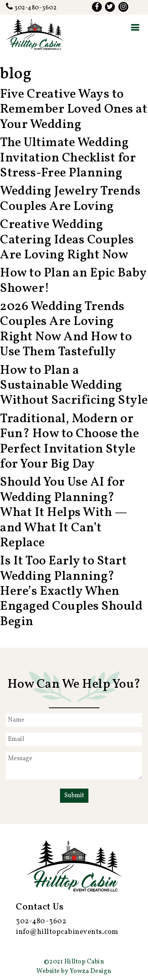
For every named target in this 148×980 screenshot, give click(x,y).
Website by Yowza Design (74, 971)
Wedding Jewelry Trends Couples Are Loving (70, 199)
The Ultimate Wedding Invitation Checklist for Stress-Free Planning (68, 158)
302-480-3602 (31, 8)
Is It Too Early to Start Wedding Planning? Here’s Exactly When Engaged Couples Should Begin (71, 592)
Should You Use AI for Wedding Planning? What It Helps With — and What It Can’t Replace (64, 513)
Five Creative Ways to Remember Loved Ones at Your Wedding (74, 110)
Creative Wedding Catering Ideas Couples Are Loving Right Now (67, 240)
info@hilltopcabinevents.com (67, 932)
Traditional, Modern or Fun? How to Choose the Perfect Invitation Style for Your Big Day (69, 442)
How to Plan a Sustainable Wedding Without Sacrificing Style (74, 386)
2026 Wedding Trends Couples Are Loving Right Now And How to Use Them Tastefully (66, 329)
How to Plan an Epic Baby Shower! (73, 281)
